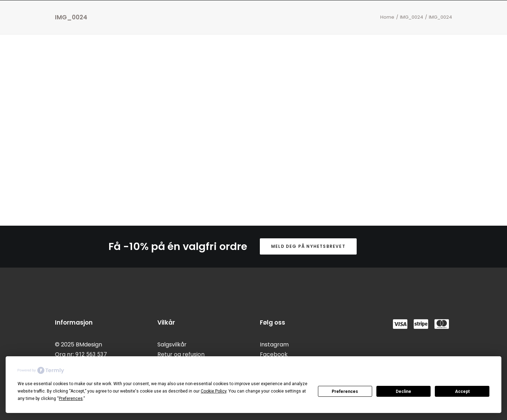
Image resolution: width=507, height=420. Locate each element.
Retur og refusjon (181, 354)
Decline (403, 391)
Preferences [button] (71, 399)
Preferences (345, 391)
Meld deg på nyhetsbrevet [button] (308, 246)
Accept (462, 391)
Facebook (274, 354)
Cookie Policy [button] (214, 391)
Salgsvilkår (172, 344)
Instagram (274, 344)
